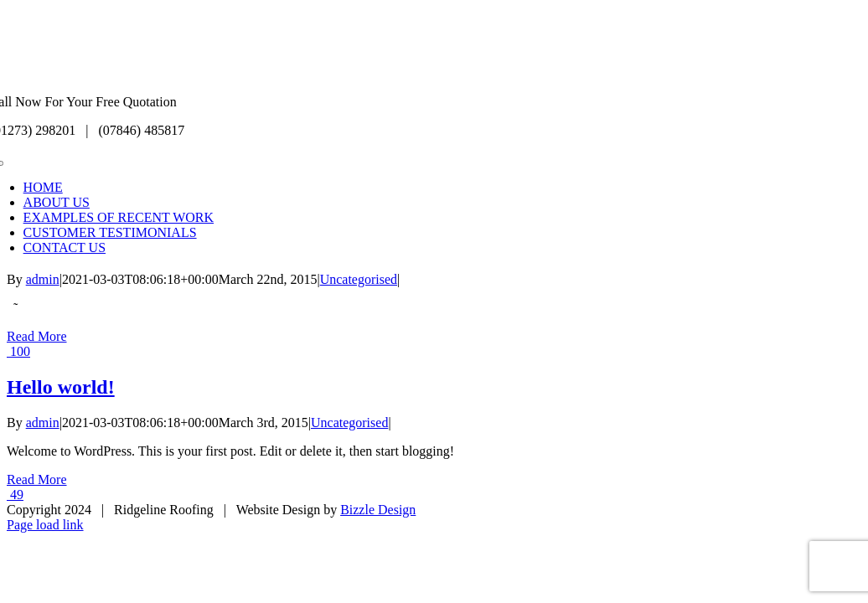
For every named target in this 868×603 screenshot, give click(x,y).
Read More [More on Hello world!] (37, 479)
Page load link (45, 525)
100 (18, 351)
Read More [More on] (37, 336)
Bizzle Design (378, 510)
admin (43, 279)
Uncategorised (359, 279)
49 (15, 495)
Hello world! (61, 387)
